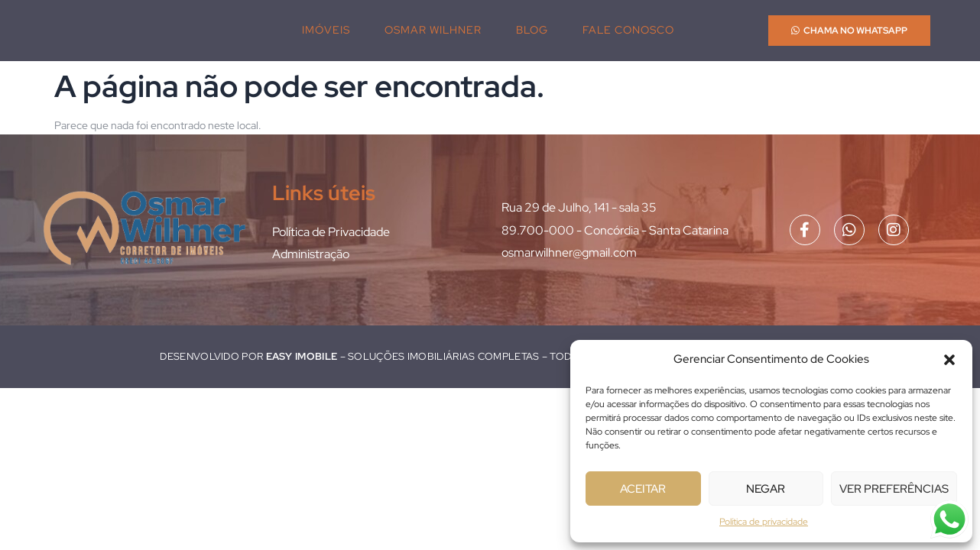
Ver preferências (894, 489)
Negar (766, 489)
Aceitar (643, 489)
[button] (949, 360)
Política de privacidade (764, 522)
